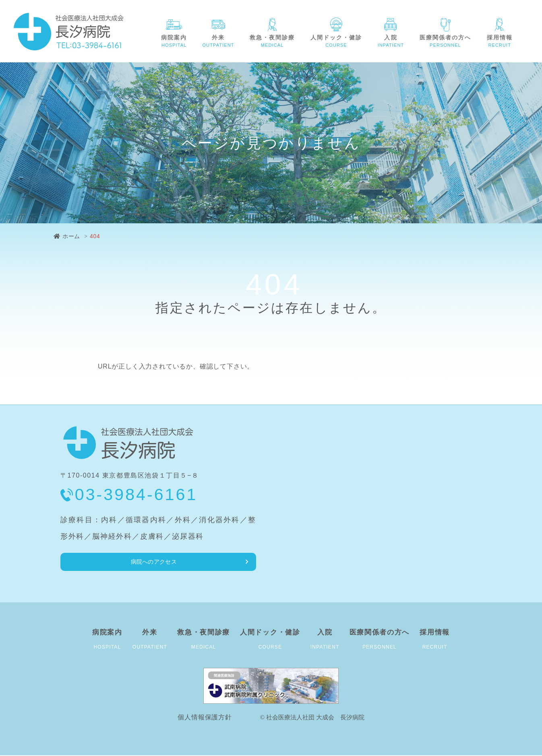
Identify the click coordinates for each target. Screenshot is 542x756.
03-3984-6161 (136, 494)
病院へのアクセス (102, 562)
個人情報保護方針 (205, 718)
